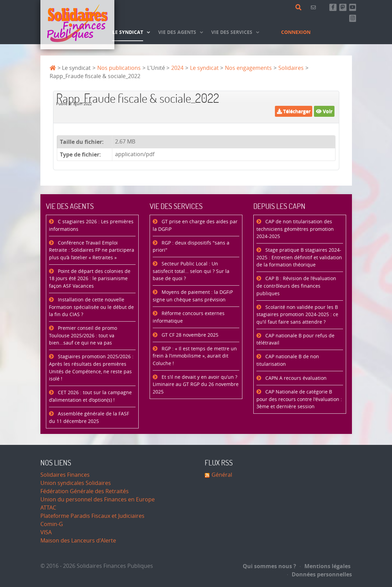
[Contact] (314, 7)
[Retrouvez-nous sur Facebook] (333, 7)
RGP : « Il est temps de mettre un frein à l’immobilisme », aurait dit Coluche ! (195, 356)
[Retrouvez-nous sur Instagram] (353, 18)
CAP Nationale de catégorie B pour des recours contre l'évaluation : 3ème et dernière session (299, 399)
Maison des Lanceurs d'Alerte (78, 541)
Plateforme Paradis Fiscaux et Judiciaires (92, 516)
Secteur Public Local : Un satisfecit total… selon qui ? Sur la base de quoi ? (191, 271)
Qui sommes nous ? (269, 566)
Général (222, 475)
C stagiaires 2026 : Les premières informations (91, 226)
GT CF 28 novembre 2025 (189, 335)
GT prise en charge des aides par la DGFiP (195, 226)
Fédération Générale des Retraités (85, 491)
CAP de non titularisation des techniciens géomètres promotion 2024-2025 (295, 229)
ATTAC (48, 508)
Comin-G (52, 524)
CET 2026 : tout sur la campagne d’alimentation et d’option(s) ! (90, 396)
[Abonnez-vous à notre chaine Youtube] (353, 7)
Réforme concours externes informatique (189, 317)
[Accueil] (77, 25)
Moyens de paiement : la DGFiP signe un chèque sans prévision (193, 296)
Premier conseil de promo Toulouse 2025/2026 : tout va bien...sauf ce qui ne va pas (83, 336)
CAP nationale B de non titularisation (288, 360)
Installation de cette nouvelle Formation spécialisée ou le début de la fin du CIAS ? (91, 307)
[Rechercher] (300, 8)
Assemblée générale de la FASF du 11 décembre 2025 (89, 418)
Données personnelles (320, 574)
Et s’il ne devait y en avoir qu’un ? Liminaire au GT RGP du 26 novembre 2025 (196, 385)
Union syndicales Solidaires (76, 483)
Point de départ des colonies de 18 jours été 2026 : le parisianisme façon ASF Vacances (90, 279)
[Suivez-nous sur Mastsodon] (343, 7)
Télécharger (294, 111)
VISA (46, 532)
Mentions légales (325, 566)
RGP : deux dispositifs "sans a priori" (191, 247)
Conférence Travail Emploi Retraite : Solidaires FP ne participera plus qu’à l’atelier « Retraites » (92, 250)
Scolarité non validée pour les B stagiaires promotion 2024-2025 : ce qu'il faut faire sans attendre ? (297, 315)
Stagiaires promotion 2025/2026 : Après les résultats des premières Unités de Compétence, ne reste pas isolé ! (91, 368)
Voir (324, 111)
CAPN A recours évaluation (295, 378)
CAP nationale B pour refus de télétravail (295, 340)
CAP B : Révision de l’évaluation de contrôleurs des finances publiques (296, 286)
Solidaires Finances (65, 475)
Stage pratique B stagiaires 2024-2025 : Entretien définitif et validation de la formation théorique (299, 258)
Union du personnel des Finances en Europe (98, 499)
